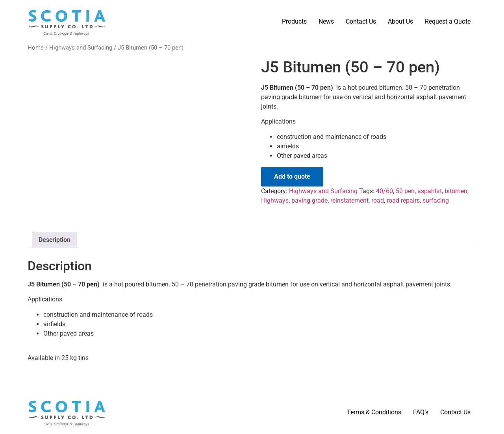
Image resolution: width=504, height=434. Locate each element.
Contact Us (361, 21)
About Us (400, 21)
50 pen (405, 191)
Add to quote (292, 176)
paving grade (309, 200)
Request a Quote (448, 21)
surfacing (436, 200)
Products (294, 21)
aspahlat (430, 191)
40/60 (384, 191)
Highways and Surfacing (81, 48)
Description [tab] (55, 240)
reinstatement (349, 200)
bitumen (456, 191)
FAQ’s (421, 412)
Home (36, 48)
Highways (275, 200)
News (326, 21)
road (378, 200)
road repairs (403, 200)
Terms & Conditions (374, 412)
